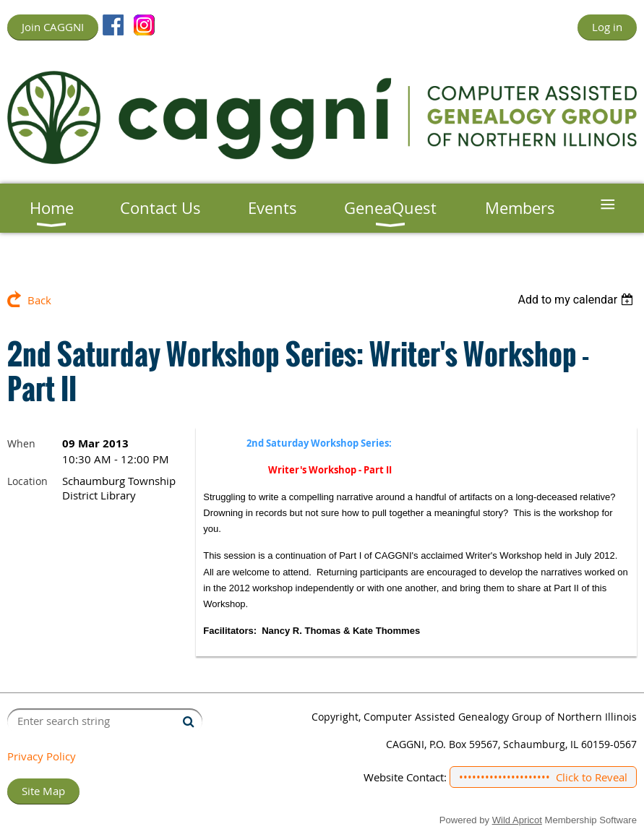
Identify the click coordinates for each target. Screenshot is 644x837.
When (21, 443)
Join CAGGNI (53, 27)
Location (27, 481)
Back (39, 300)
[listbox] (577, 300)
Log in (607, 27)
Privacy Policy (42, 756)
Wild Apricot (517, 820)
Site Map (43, 791)
